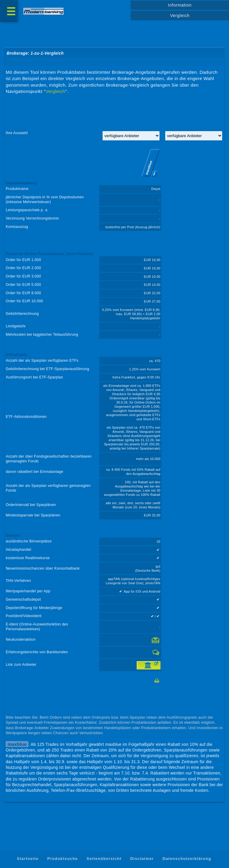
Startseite (28, 859)
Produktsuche (62, 859)
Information (180, 5)
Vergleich (180, 16)
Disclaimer (142, 859)
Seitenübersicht (104, 859)
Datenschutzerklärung (187, 859)
